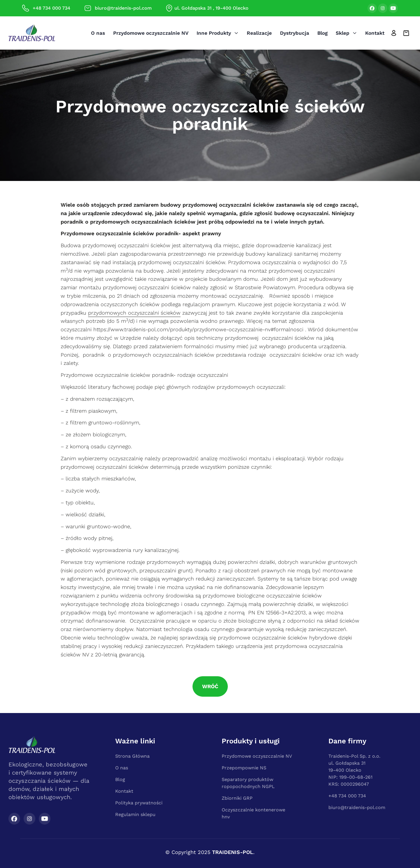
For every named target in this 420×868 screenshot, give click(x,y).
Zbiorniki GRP (237, 798)
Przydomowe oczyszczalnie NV (151, 33)
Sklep (346, 33)
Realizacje (259, 33)
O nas (98, 33)
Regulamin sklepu (135, 814)
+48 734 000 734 (347, 796)
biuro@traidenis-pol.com (357, 807)
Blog (322, 33)
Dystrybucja (295, 33)
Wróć (210, 686)
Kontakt (375, 33)
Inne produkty (218, 33)
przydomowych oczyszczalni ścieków (134, 313)
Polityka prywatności (139, 803)
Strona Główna (132, 756)
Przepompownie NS (244, 768)
